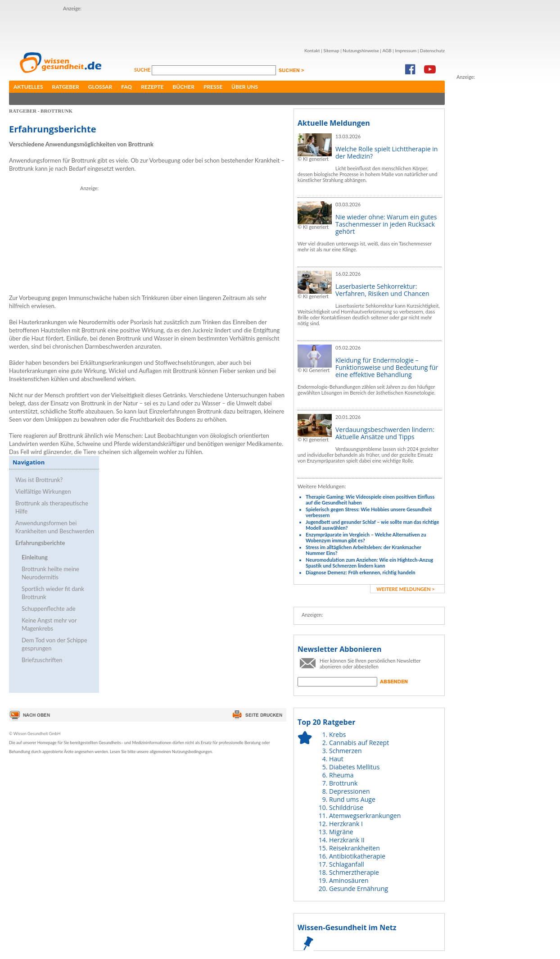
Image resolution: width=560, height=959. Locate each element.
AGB (387, 50)
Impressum (406, 50)
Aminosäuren (349, 880)
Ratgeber (66, 87)
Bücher (183, 87)
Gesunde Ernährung (359, 889)
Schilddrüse (346, 807)
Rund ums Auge (352, 799)
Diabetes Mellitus (354, 767)
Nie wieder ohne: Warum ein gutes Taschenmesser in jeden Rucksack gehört (386, 224)
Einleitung (35, 557)
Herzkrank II (347, 840)
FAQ (126, 87)
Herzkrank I (346, 824)
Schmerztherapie (354, 872)
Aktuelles (28, 87)
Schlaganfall (347, 864)
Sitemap (331, 50)
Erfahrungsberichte (40, 543)
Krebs (337, 734)
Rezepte (152, 87)
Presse (213, 87)
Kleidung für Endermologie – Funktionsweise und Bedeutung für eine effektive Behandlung (387, 367)
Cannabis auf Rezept (359, 743)
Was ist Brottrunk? (39, 480)
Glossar (100, 87)
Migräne (341, 832)
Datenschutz (432, 50)
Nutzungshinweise (361, 50)
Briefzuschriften (42, 660)
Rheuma (341, 775)
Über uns (245, 87)
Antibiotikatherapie (357, 856)
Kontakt (312, 50)
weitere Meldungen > (405, 589)
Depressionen (350, 791)
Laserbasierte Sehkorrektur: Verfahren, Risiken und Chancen (382, 290)
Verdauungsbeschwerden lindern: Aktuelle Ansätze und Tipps (385, 433)
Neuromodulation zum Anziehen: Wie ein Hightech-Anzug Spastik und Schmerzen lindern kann (369, 563)
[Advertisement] (130, 26)
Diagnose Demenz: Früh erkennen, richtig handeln (360, 572)
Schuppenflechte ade (49, 609)
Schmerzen (345, 751)
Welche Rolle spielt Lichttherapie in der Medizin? (386, 152)
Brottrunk (343, 783)
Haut (336, 759)
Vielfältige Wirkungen (43, 491)
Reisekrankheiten (355, 848)
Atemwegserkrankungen (365, 816)
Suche (143, 70)
